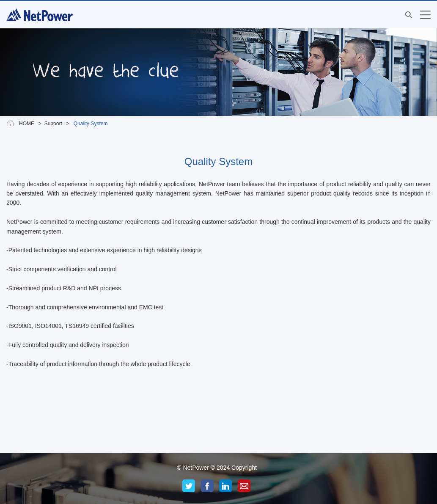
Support (54, 124)
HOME (27, 124)
